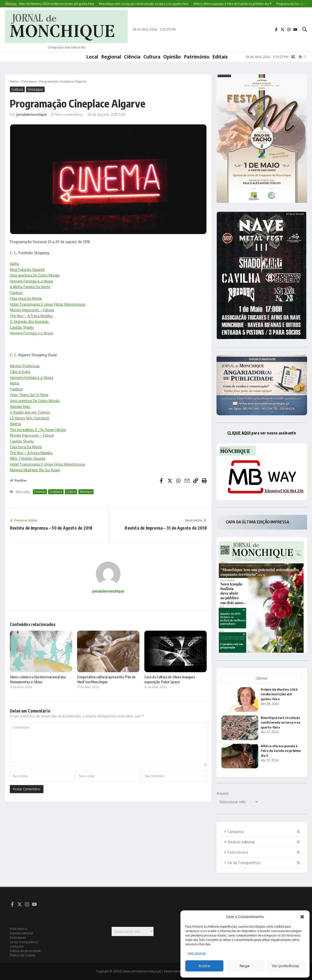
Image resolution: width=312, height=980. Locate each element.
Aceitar (204, 966)
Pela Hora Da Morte (26, 298)
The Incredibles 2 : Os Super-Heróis (38, 430)
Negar (245, 966)
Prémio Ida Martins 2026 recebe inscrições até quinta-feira (279, 694)
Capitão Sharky (22, 327)
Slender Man (20, 407)
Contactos (17, 946)
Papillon (16, 293)
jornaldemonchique (32, 114)
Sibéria (15, 424)
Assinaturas (18, 938)
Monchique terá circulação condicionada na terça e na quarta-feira (280, 722)
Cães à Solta (20, 372)
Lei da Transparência (24, 942)
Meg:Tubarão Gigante (27, 270)
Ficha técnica (18, 929)
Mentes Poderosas (25, 366)
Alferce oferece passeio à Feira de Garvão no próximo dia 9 (281, 751)
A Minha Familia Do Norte (30, 287)
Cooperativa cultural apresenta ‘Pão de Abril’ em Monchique (106, 679)
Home (14, 81)
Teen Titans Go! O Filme (29, 395)
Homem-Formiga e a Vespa (31, 281)
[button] (302, 917)
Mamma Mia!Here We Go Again (35, 470)
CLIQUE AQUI (239, 433)
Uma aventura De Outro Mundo (35, 275)
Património (197, 57)
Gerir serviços (197, 953)
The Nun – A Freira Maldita (32, 316)
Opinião (172, 57)
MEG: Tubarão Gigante (28, 458)
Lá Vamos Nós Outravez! (30, 418)
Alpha (15, 264)
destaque (86, 492)
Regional (111, 57)
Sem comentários (69, 114)
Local (92, 57)
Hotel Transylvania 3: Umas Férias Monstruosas (47, 304)
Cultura (152, 57)
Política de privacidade (25, 951)
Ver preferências (286, 966)
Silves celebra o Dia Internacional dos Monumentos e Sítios (38, 679)
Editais (220, 57)
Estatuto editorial (21, 933)
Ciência (132, 57)
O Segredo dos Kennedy (30, 321)
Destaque (29, 81)
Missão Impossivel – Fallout (32, 310)
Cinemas (40, 492)
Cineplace (56, 492)
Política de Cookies (22, 955)
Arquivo (223, 793)
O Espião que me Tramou (30, 412)
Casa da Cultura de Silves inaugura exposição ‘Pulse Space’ (170, 679)
